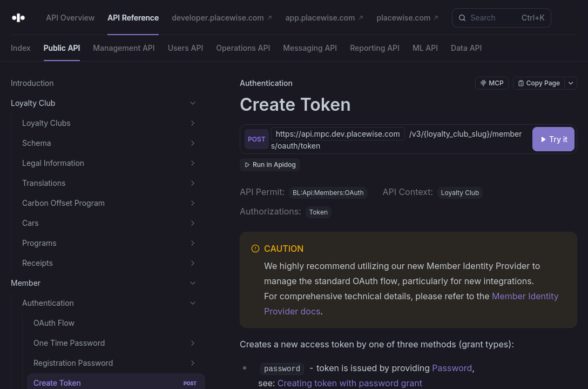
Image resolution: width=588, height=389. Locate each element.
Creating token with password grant (350, 383)
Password (452, 368)
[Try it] (553, 139)
